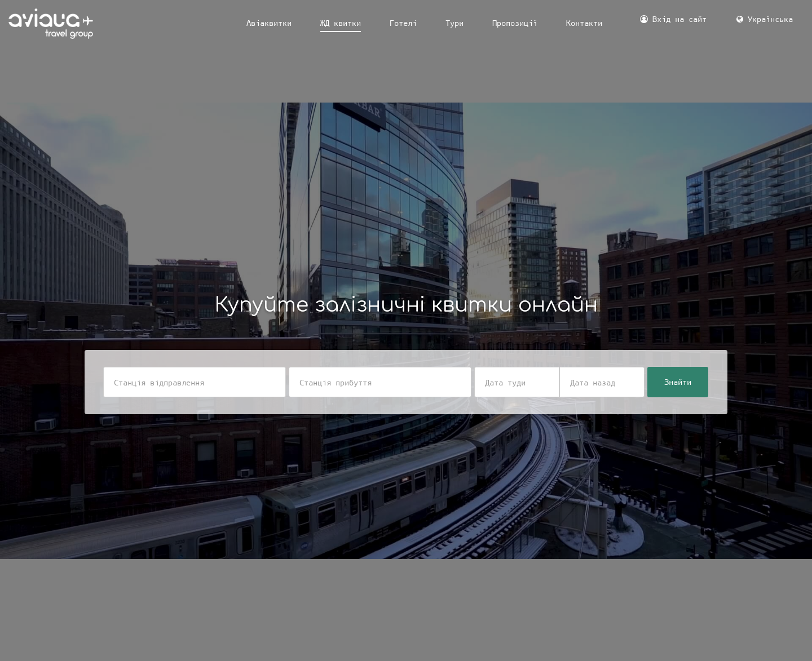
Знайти (678, 382)
